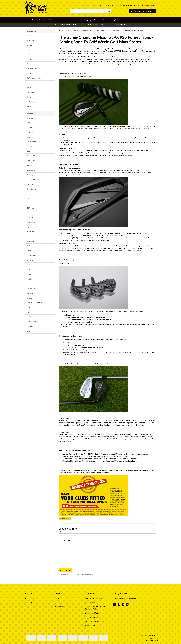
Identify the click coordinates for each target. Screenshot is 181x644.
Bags (28, 50)
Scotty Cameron (32, 322)
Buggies (29, 59)
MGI (28, 307)
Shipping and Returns (93, 613)
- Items (141, 11)
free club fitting (131, 352)
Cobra (29, 198)
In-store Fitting (96, 25)
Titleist (29, 127)
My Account (30, 598)
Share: (65, 519)
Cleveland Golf (32, 156)
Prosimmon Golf (32, 284)
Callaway (30, 118)
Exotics (29, 298)
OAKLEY (30, 184)
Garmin (29, 165)
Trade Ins (121, 25)
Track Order (30, 602)
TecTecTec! (31, 213)
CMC (28, 246)
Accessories (31, 40)
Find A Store (97, 5)
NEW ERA (30, 208)
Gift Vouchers (55, 20)
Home (86, 5)
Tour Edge (30, 326)
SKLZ (29, 236)
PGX (28, 227)
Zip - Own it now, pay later (109, 20)
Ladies (29, 87)
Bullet (29, 270)
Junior (29, 83)
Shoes (29, 97)
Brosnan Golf (31, 288)
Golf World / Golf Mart (35, 303)
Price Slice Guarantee (93, 617)
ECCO (29, 203)
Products (31, 20)
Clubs (29, 64)
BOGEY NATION (33, 180)
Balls (28, 54)
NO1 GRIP (30, 232)
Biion (28, 312)
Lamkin (29, 317)
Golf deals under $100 (35, 78)
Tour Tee (30, 217)
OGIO (29, 331)
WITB (29, 106)
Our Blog (68, 31)
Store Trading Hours (73, 20)
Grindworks (31, 241)
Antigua (29, 194)
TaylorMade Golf (32, 142)
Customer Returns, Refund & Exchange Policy (96, 608)
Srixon (29, 137)
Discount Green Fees (130, 5)
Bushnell (30, 132)
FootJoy (29, 151)
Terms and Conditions (93, 598)
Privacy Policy (90, 602)
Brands (42, 20)
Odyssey (30, 175)
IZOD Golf (30, 293)
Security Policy (91, 625)
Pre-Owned (31, 92)
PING (29, 123)
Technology (31, 102)
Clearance (30, 35)
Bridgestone (31, 255)
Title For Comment (66, 532)
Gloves (29, 73)
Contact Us (112, 5)
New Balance (31, 170)
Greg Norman (31, 189)
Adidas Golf (31, 161)
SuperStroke (31, 222)
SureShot (30, 279)
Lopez (29, 251)
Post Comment (66, 570)
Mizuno (29, 146)
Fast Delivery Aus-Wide (65, 25)
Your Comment (64, 540)
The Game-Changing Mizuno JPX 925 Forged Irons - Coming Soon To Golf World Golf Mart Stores (108, 31)
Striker (29, 274)
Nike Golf (30, 260)
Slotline (29, 265)
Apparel (29, 45)
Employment (90, 20)
